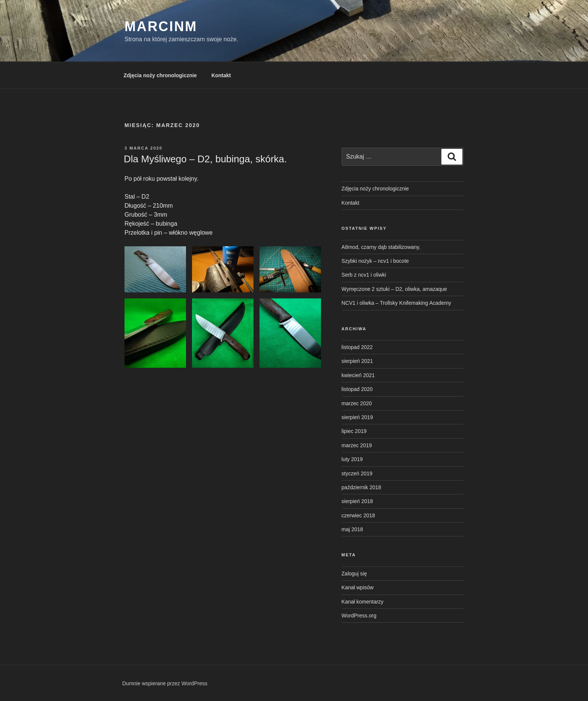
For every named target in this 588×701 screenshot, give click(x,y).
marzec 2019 (357, 445)
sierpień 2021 (357, 361)
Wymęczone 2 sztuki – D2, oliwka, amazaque (394, 289)
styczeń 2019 (357, 473)
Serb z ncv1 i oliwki (364, 275)
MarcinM (161, 26)
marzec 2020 (357, 403)
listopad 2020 (357, 389)
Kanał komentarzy (363, 602)
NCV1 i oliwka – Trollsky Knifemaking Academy (397, 303)
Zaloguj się (354, 574)
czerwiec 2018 (358, 515)
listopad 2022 (357, 347)
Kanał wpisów (358, 587)
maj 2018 (352, 529)
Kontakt (221, 75)
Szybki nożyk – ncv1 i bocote (375, 261)
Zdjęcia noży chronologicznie (160, 75)
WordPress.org (359, 616)
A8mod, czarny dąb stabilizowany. (381, 247)
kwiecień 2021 (358, 375)
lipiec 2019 (354, 431)
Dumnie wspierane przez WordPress (165, 683)
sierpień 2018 (357, 501)
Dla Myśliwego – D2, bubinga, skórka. (205, 159)
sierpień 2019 (357, 417)
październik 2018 (361, 487)
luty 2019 (352, 459)
